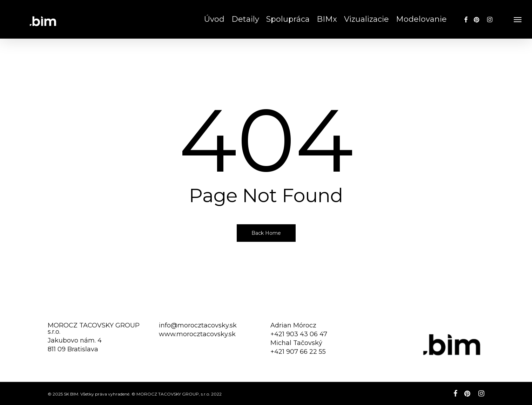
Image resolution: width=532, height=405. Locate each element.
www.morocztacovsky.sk (197, 334)
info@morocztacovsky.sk (198, 325)
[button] (518, 19)
